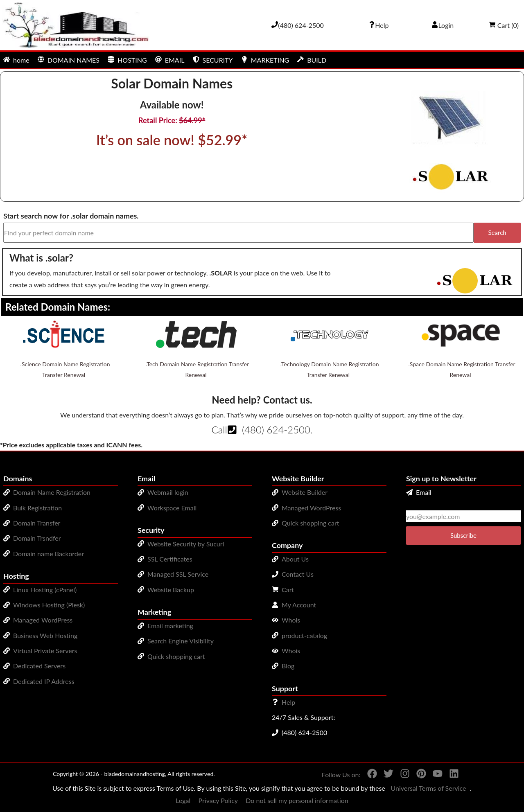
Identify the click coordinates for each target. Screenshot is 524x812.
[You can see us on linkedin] (451, 775)
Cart (288, 590)
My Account (299, 605)
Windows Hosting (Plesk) (49, 605)
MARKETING (265, 60)
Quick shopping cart (176, 656)
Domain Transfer (37, 523)
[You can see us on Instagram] (402, 775)
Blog (288, 666)
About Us (295, 559)
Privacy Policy (218, 800)
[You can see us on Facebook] (369, 775)
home (16, 60)
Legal (183, 800)
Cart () (504, 25)
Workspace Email (172, 508)
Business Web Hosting (45, 635)
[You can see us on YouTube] (434, 775)
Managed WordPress (43, 620)
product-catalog (304, 635)
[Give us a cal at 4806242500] (298, 25)
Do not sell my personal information (297, 800)
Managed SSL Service (178, 574)
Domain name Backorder (49, 554)
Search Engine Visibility (181, 641)
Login (443, 25)
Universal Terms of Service (428, 788)
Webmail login (168, 492)
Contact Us (298, 574)
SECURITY (213, 60)
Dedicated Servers (39, 666)
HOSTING (127, 60)
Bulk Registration (37, 508)
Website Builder (305, 492)
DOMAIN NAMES (69, 60)
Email (419, 492)
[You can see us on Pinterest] (418, 775)
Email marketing (170, 626)
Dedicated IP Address (44, 681)
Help (288, 702)
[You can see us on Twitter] (385, 775)
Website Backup (171, 590)
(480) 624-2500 (276, 430)
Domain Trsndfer (37, 538)
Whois (291, 620)
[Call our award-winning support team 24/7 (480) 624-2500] (379, 25)
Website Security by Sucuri (186, 544)
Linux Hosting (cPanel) (45, 590)
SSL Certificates (170, 559)
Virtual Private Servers (45, 651)
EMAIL (170, 60)
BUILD (312, 60)
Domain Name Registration (52, 492)
